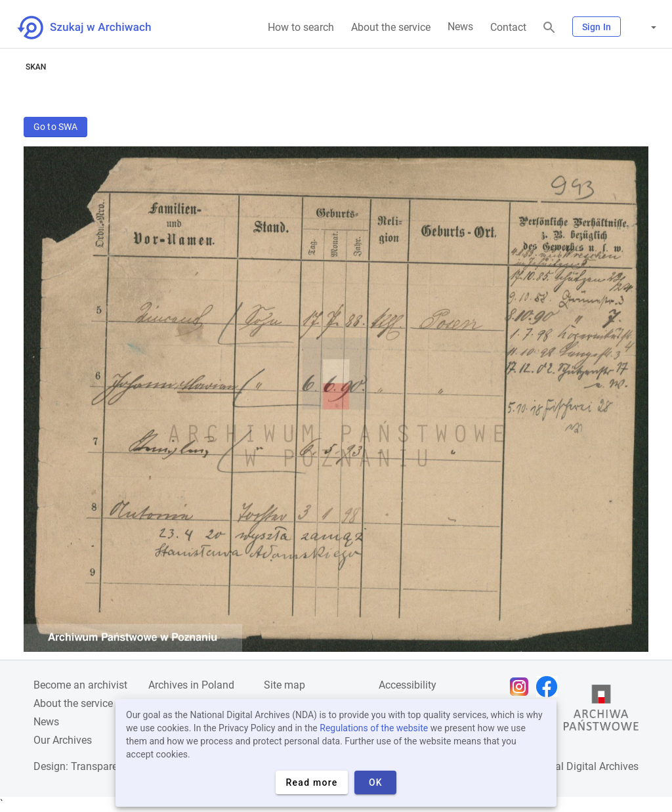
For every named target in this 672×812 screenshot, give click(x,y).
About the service (391, 27)
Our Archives (63, 740)
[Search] (549, 28)
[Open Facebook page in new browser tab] (550, 687)
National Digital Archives (581, 766)
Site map (284, 685)
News (460, 27)
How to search (301, 27)
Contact (508, 27)
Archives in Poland (191, 685)
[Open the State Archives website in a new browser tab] (601, 711)
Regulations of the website (374, 728)
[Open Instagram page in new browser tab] (522, 687)
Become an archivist (80, 685)
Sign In (597, 27)
